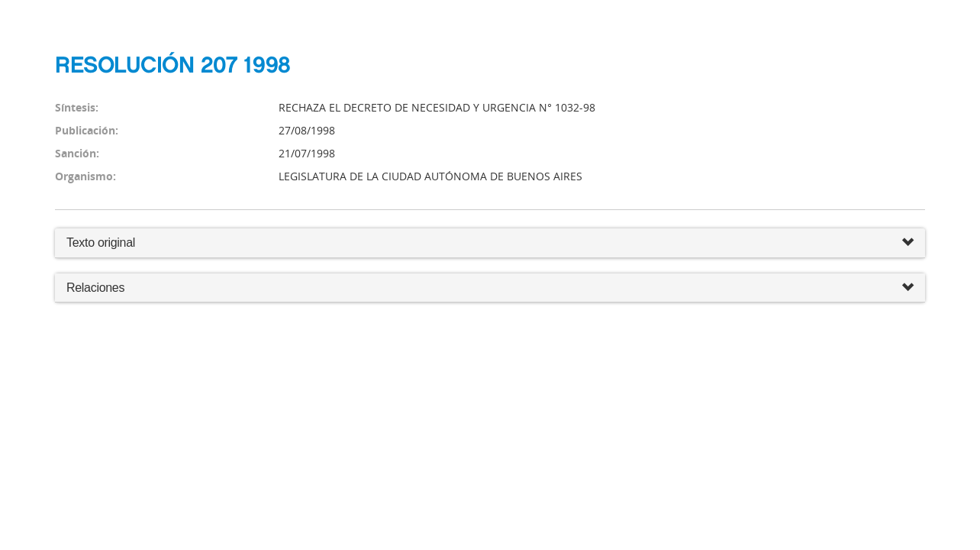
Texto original (101, 243)
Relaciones (490, 288)
